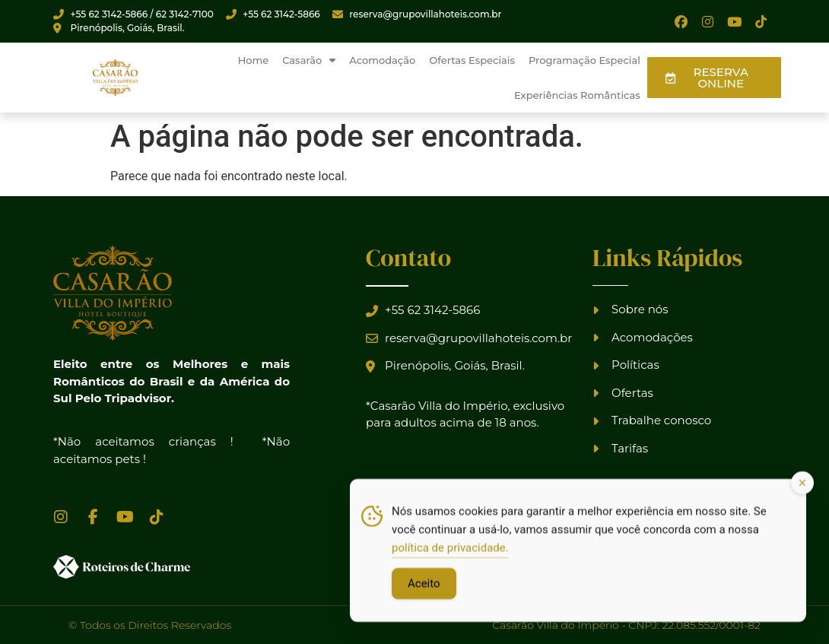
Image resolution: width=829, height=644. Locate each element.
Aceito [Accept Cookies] (424, 588)
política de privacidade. (450, 552)
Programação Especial (584, 60)
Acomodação (382, 60)
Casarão (309, 60)
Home (254, 60)
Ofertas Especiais (472, 60)
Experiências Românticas (577, 95)
